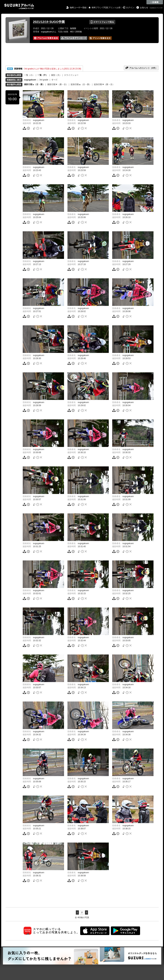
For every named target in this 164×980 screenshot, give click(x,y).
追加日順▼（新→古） (104, 84)
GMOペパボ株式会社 (157, 8)
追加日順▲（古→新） (81, 84)
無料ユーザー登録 (78, 8)
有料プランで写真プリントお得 (106, 8)
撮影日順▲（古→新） (34, 84)
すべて (55, 80)
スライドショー (71, 75)
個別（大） (56, 75)
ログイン (130, 8)
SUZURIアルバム (19, 6)
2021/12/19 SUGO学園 (49, 22)
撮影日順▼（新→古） (58, 84)
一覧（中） (43, 75)
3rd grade (44, 80)
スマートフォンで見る (102, 22)
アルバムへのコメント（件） (141, 68)
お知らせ (144, 8)
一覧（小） (29, 75)
